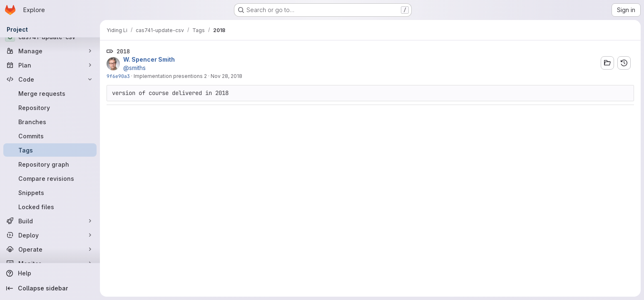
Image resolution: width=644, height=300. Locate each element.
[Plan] (50, 65)
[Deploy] (50, 235)
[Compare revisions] (50, 178)
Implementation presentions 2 (170, 76)
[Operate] (50, 249)
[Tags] (50, 150)
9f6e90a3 (118, 76)
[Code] (50, 79)
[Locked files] (50, 207)
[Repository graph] (50, 164)
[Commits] (50, 136)
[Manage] (50, 51)
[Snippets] (50, 192)
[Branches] (50, 122)
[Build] (50, 221)
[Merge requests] (50, 93)
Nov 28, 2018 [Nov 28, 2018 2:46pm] (226, 76)
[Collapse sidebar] (50, 288)
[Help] (50, 273)
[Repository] (50, 107)
